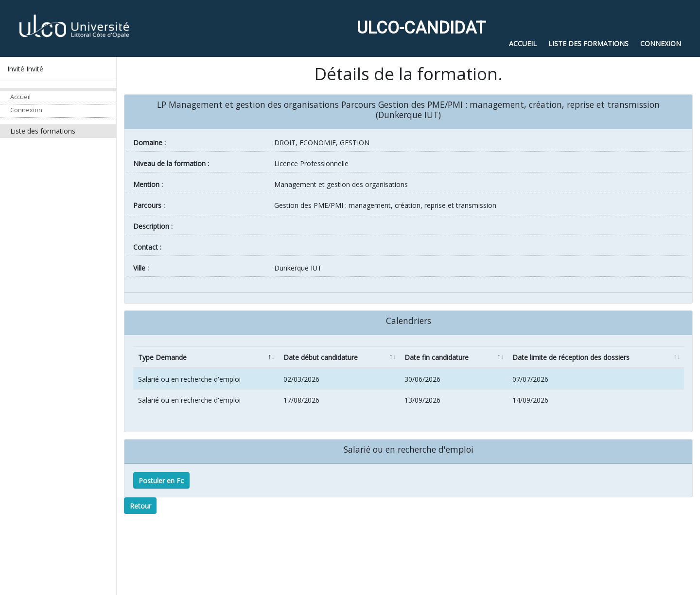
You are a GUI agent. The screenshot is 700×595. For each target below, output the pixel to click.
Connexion (26, 110)
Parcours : (149, 205)
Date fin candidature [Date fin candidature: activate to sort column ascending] (437, 357)
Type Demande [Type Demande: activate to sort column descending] (162, 357)
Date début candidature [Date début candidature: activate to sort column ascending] (321, 357)
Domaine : (149, 143)
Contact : (147, 247)
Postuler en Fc (161, 481)
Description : (153, 226)
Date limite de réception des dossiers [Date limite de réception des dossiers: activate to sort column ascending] (571, 357)
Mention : (148, 184)
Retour (140, 506)
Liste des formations (43, 131)
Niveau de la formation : (171, 163)
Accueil (20, 97)
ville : (141, 268)
